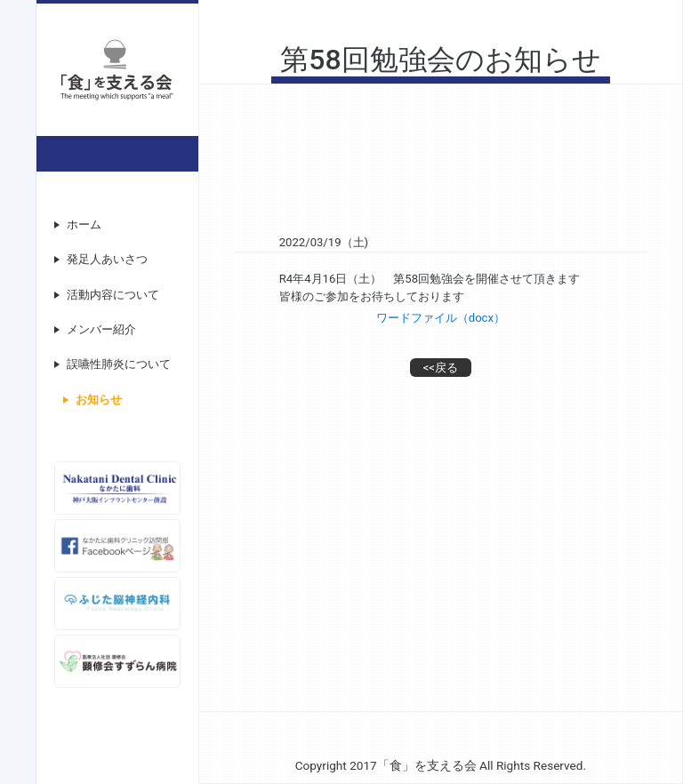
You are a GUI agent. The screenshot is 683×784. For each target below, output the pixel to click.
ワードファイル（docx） (441, 318)
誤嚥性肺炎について (119, 364)
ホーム (84, 224)
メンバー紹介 (101, 329)
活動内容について (113, 295)
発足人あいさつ (107, 259)
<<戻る (441, 368)
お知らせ (99, 400)
